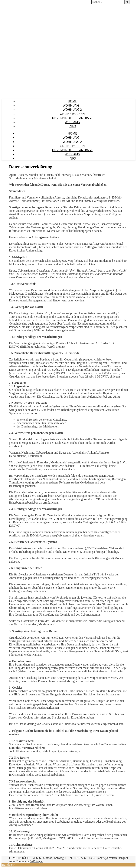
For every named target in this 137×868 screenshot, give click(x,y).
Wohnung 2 (72, 110)
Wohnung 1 (72, 105)
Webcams (72, 122)
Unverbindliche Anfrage (72, 118)
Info (72, 126)
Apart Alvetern (12, 4)
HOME (72, 101)
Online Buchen (72, 114)
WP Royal (37, 861)
